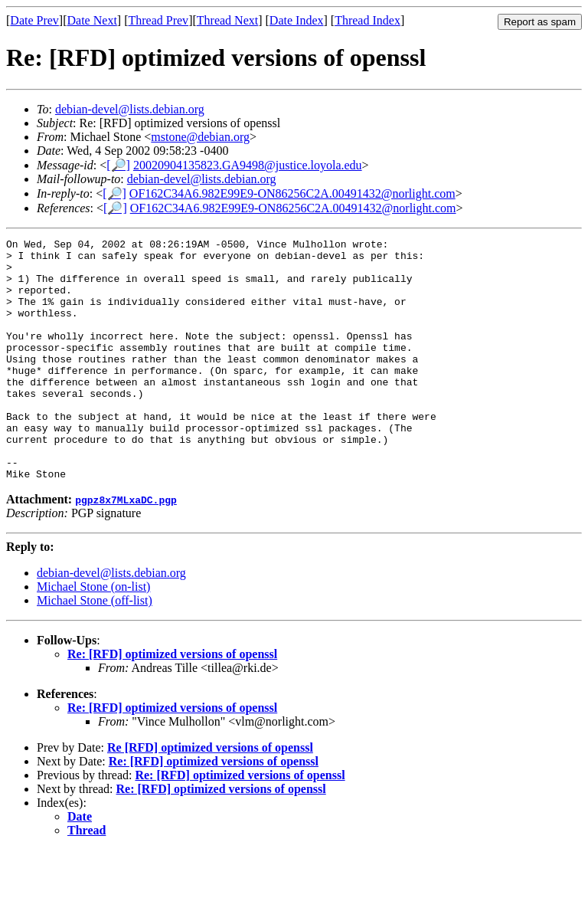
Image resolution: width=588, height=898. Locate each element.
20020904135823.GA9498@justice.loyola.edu (248, 165)
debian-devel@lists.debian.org (130, 109)
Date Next (92, 20)
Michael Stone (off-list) (95, 649)
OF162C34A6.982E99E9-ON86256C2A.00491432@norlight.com (292, 193)
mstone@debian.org (200, 137)
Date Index (297, 20)
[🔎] (118, 165)
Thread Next (227, 20)
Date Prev (34, 20)
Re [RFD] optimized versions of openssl (210, 796)
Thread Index (367, 20)
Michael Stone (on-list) (93, 635)
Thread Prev (158, 20)
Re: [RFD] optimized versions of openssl (172, 702)
